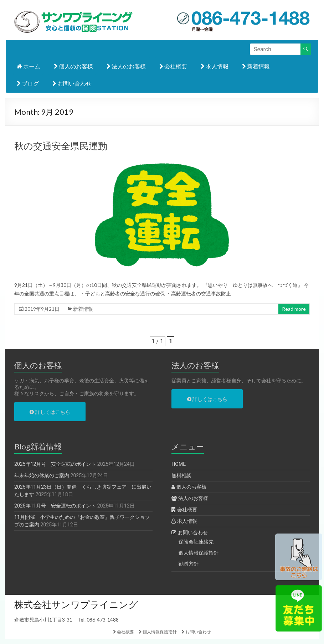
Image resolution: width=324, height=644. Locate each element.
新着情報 (256, 66)
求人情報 (215, 66)
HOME (179, 464)
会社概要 (173, 66)
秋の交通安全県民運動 (61, 146)
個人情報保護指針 (199, 553)
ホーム (29, 66)
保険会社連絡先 (196, 542)
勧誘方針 (189, 564)
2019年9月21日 (42, 309)
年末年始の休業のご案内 (42, 475)
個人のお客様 (73, 66)
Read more (294, 309)
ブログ (28, 83)
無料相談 (181, 475)
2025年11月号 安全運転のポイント (55, 506)
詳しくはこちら (50, 412)
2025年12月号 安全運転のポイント (55, 464)
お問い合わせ (72, 83)
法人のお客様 (126, 66)
